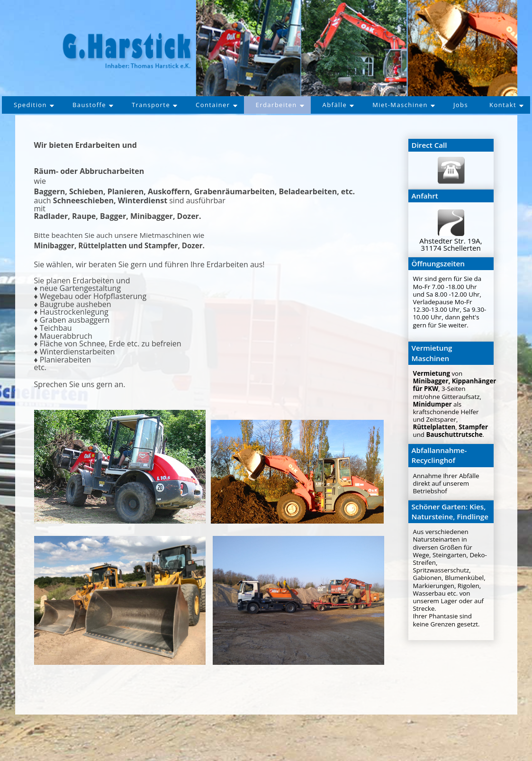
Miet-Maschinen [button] (435, 105)
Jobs (494, 105)
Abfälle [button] (367, 105)
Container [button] (242, 105)
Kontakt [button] (268, 123)
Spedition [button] (53, 105)
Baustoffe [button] (114, 105)
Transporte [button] (178, 105)
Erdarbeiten (307, 105)
